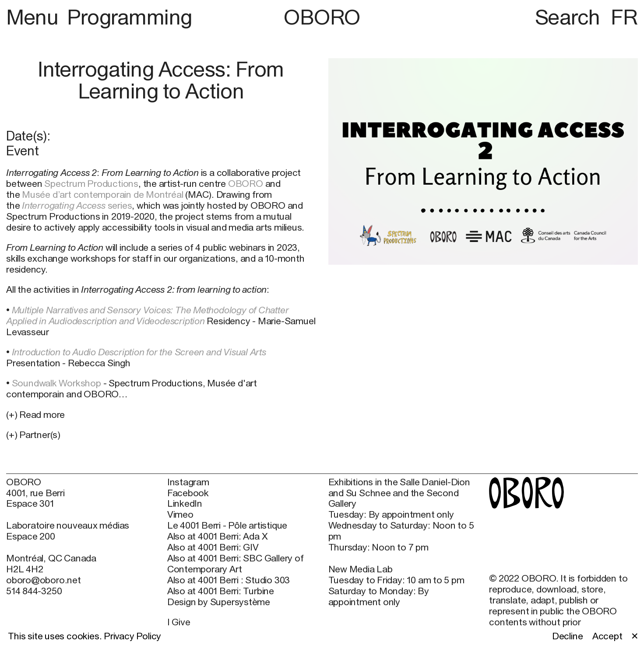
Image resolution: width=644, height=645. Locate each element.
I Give (179, 622)
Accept (607, 636)
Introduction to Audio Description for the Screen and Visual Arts (139, 352)
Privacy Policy (132, 636)
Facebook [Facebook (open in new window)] (188, 493)
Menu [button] (35, 17)
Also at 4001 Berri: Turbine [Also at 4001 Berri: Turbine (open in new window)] (221, 591)
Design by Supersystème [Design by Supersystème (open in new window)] (219, 602)
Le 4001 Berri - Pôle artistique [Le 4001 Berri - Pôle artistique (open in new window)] (227, 526)
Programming (130, 17)
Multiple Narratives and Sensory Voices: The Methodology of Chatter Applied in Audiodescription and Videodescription (147, 315)
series (77, 205)
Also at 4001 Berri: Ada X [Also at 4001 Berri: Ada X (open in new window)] (218, 536)
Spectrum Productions (91, 184)
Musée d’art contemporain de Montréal (102, 195)
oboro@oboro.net (44, 580)
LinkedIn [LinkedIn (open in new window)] (185, 504)
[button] (161, 435)
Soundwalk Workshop (56, 383)
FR (624, 17)
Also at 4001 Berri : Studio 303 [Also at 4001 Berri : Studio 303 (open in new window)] (229, 580)
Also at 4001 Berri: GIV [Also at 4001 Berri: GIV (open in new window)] (213, 547)
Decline (568, 636)
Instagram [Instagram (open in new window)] (188, 482)
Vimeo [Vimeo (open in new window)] (180, 515)
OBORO (322, 17)
